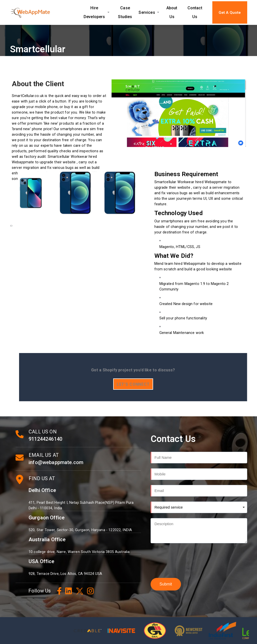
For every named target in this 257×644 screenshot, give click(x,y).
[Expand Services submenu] (158, 12)
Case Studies (125, 12)
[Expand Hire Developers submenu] (109, 12)
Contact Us (195, 12)
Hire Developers (94, 12)
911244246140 (45, 439)
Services (147, 12)
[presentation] (11, 226)
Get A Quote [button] (230, 13)
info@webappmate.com (56, 462)
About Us (172, 12)
